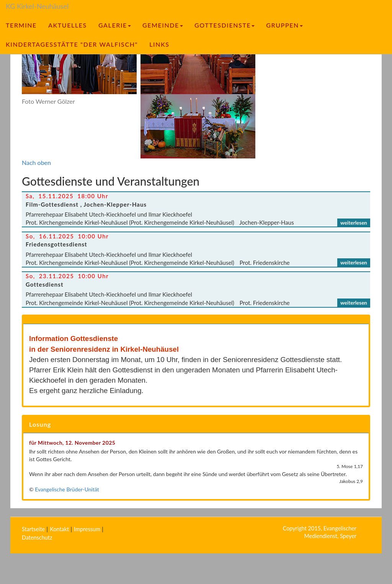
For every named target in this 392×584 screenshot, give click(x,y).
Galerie (115, 25)
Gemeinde (163, 25)
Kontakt (59, 529)
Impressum (87, 529)
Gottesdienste (225, 25)
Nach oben (36, 162)
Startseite (33, 529)
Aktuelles (68, 25)
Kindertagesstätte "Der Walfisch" (72, 44)
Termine (21, 25)
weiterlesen (354, 223)
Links (159, 44)
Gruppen (284, 25)
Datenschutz (37, 538)
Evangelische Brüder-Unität (67, 489)
